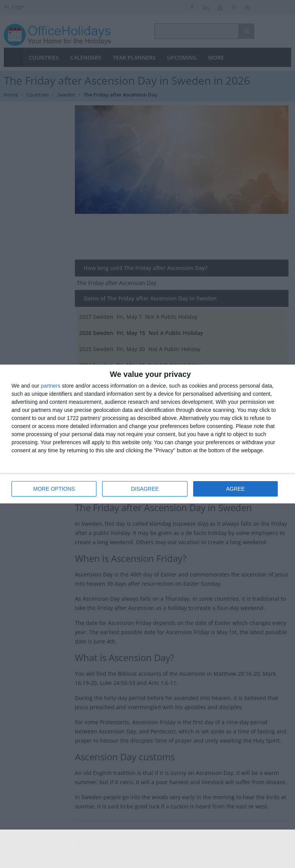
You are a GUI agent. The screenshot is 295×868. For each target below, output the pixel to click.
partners (51, 386)
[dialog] (147, 434)
